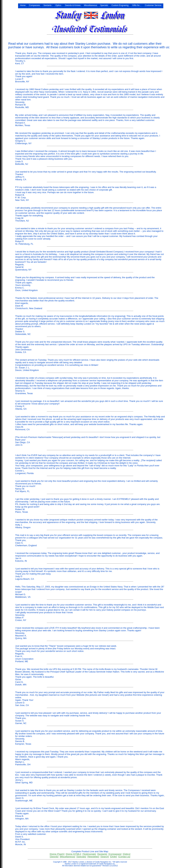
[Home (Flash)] (57, 854)
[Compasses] (115, 854)
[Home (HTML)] (74, 854)
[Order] (114, 857)
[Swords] (54, 857)
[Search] (105, 857)
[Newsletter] (93, 857)
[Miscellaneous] (68, 857)
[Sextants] (102, 854)
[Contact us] (124, 857)
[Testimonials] (89, 854)
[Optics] (127, 854)
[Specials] (81, 857)
